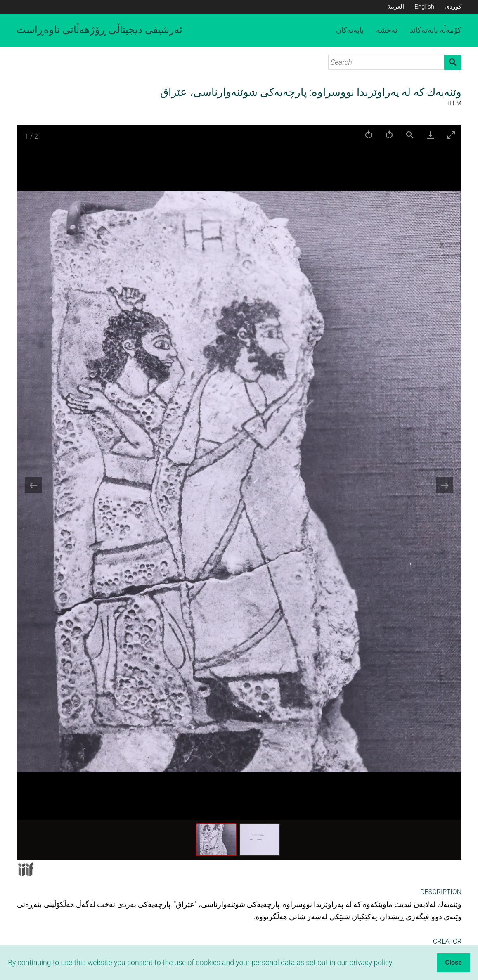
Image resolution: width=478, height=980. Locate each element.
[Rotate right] (369, 135)
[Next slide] (445, 485)
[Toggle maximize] (451, 135)
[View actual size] (410, 135)
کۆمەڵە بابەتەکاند (436, 30)
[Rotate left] (389, 135)
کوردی (453, 7)
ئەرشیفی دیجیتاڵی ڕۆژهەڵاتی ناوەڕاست (99, 30)
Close (453, 962)
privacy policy (370, 963)
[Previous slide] (33, 485)
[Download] (431, 135)
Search (453, 62)
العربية (396, 7)
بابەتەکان (350, 30)
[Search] (386, 62)
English (424, 7)
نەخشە (387, 30)
